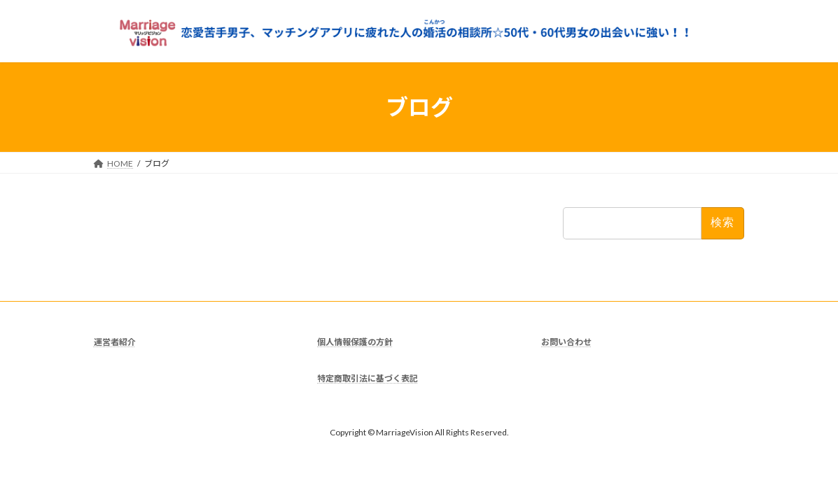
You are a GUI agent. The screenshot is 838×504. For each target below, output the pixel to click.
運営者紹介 (115, 342)
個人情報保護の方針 (355, 342)
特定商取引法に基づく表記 (368, 378)
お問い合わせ (566, 342)
